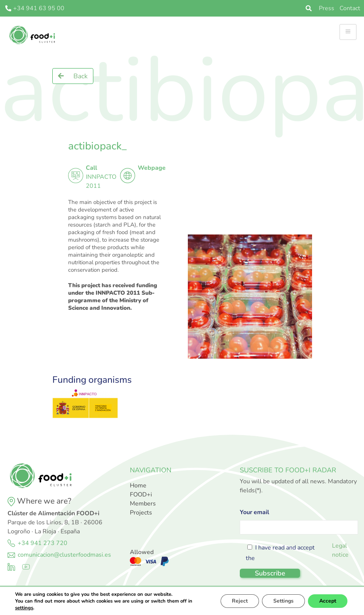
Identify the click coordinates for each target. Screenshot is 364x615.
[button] (73, 76)
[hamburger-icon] (348, 32)
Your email (299, 520)
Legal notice (340, 550)
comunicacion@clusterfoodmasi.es (64, 555)
